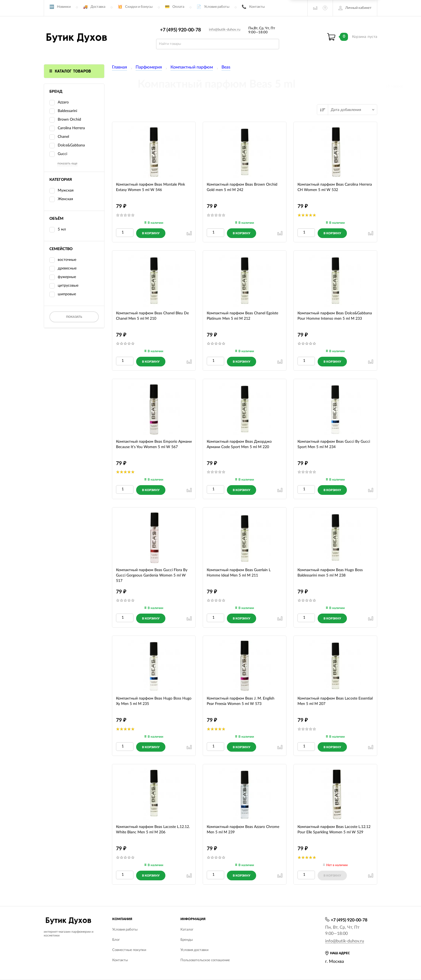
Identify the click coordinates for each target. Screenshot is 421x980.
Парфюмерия (149, 67)
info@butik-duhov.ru (225, 30)
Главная (119, 67)
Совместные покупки (129, 950)
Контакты (257, 7)
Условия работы (217, 7)
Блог (116, 940)
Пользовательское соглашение (205, 960)
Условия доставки (194, 950)
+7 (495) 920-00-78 (180, 30)
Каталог (187, 930)
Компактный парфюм (192, 67)
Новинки (64, 7)
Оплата (178, 7)
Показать (74, 317)
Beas (226, 67)
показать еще (67, 163)
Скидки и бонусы (139, 7)
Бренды (187, 940)
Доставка (98, 7)
